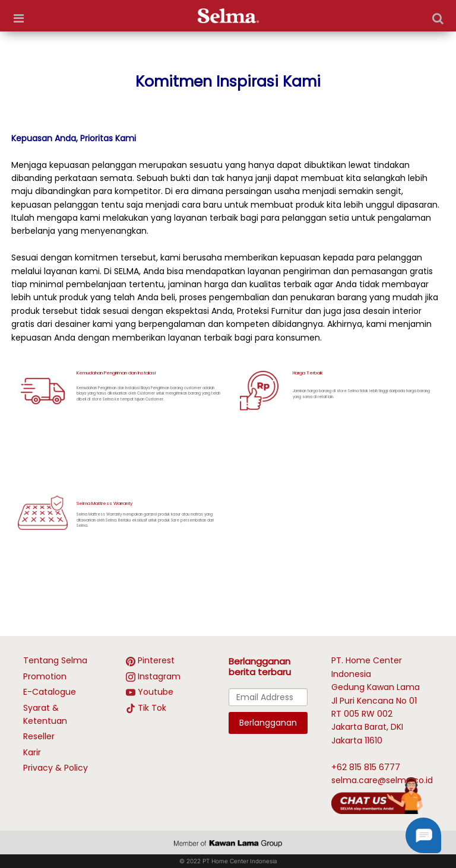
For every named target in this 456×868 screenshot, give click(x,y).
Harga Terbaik (308, 373)
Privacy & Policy (56, 768)
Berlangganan (268, 723)
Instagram (159, 676)
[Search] (438, 18)
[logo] (228, 16)
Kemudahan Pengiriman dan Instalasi (116, 373)
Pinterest (156, 660)
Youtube (156, 692)
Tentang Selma (55, 660)
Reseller (39, 736)
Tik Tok (152, 708)
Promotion (45, 676)
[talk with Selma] (377, 795)
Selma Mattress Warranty (104, 503)
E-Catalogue (50, 692)
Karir (32, 752)
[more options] (18, 18)
